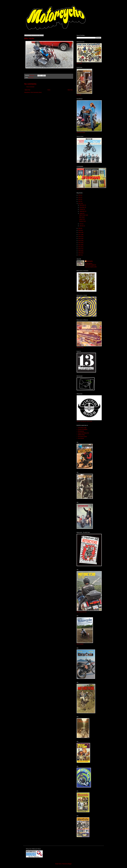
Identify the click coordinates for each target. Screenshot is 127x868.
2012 (80, 245)
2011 (80, 247)
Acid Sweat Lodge (82, 428)
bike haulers (31, 78)
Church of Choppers (83, 429)
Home (49, 90)
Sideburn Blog (81, 435)
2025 (80, 195)
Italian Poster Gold (84, 215)
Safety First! (82, 219)
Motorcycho (90, 261)
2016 (80, 237)
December (82, 205)
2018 (80, 232)
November (82, 207)
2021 (80, 203)
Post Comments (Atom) (36, 92)
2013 (80, 243)
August (81, 213)
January (81, 226)
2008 (80, 253)
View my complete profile (91, 267)
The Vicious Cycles (82, 437)
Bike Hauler (82, 217)
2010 (80, 249)
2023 (80, 199)
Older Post (70, 90)
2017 (80, 235)
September (82, 211)
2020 (80, 228)
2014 (80, 241)
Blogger (70, 864)
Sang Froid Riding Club (83, 433)
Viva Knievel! (81, 438)
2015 (80, 239)
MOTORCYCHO (36, 7)
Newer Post (27, 90)
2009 (80, 251)
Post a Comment (30, 87)
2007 (80, 255)
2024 (80, 197)
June (81, 224)
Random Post (82, 221)
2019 (80, 230)
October (81, 209)
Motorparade (81, 431)
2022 (80, 201)
